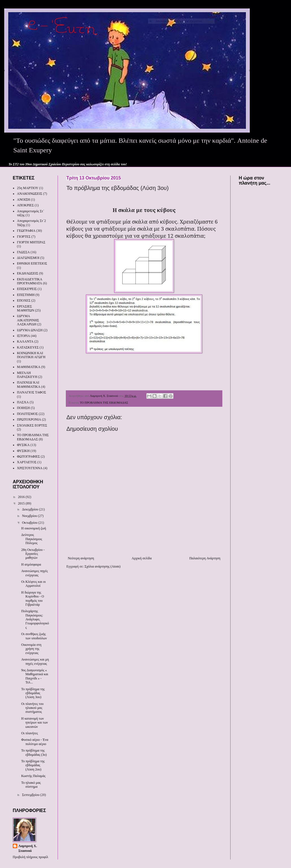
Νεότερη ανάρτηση (81, 558)
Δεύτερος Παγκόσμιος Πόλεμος (32, 539)
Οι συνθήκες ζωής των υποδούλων (34, 636)
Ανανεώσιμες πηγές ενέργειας (34, 573)
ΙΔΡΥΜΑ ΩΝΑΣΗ (30, 330)
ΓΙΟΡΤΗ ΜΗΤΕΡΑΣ (31, 242)
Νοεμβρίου (30, 516)
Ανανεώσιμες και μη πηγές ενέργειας (35, 661)
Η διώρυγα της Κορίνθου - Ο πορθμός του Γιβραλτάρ (33, 598)
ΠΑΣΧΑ (23, 402)
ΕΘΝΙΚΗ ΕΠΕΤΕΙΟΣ (32, 263)
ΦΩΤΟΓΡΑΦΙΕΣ (28, 456)
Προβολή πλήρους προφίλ (31, 857)
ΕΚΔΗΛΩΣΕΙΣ (28, 273)
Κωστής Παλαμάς (33, 776)
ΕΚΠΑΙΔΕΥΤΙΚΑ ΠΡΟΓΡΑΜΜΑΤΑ (30, 281)
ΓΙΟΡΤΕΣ (24, 237)
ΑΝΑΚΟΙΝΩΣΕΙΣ (30, 194)
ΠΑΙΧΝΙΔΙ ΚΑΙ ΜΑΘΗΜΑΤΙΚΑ (29, 384)
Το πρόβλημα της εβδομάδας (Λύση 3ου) (33, 693)
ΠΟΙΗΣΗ (23, 408)
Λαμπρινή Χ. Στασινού (28, 848)
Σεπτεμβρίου (31, 795)
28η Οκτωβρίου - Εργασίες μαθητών (33, 554)
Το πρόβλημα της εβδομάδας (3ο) (34, 752)
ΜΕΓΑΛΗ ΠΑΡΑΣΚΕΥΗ (27, 375)
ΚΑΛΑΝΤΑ (25, 341)
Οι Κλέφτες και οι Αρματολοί (33, 584)
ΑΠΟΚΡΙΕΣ (25, 205)
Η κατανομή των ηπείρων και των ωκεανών (35, 723)
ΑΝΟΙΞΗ (23, 200)
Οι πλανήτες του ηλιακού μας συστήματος (32, 708)
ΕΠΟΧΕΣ (24, 300)
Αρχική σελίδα (142, 558)
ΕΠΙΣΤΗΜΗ (26, 295)
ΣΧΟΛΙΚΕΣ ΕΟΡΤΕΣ (32, 425)
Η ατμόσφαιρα (31, 564)
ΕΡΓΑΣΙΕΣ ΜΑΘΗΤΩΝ (26, 308)
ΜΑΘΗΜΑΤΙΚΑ (29, 367)
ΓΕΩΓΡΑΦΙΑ (26, 231)
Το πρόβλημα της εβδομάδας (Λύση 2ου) (33, 765)
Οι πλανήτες (30, 733)
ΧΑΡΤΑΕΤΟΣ (27, 462)
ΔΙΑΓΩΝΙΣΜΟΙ (28, 258)
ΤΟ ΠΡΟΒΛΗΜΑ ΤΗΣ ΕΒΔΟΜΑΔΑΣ (104, 402)
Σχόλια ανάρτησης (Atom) (102, 566)
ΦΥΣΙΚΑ (23, 445)
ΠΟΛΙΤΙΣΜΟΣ (27, 414)
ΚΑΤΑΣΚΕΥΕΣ (28, 347)
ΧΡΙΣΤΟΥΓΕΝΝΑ (30, 468)
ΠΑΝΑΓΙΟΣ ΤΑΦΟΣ (32, 392)
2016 (22, 497)
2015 (22, 503)
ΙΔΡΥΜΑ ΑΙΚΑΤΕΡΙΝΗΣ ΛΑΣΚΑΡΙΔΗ (28, 320)
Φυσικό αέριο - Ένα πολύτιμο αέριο (35, 742)
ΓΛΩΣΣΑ (23, 252)
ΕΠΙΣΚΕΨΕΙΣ (27, 289)
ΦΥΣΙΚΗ (23, 451)
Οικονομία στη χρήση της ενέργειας (31, 649)
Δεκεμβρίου (31, 509)
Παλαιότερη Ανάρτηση (205, 558)
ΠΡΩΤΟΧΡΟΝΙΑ (29, 419)
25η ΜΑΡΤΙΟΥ (28, 188)
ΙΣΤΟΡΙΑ (23, 336)
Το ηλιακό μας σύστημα (31, 785)
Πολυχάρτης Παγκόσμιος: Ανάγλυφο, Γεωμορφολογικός (35, 619)
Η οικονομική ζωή (34, 528)
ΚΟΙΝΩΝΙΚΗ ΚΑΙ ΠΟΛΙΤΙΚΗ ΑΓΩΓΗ (31, 355)
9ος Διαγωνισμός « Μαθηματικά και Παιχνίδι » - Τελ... (35, 676)
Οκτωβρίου (30, 523)
